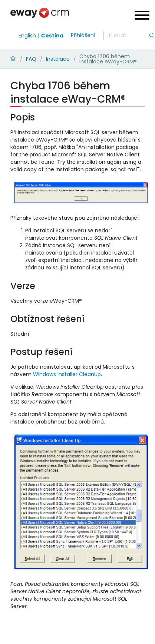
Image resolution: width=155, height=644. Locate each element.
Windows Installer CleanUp (67, 374)
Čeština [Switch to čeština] (52, 36)
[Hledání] (129, 36)
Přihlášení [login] (83, 35)
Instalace (58, 59)
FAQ (31, 59)
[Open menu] (142, 16)
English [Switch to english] (27, 36)
